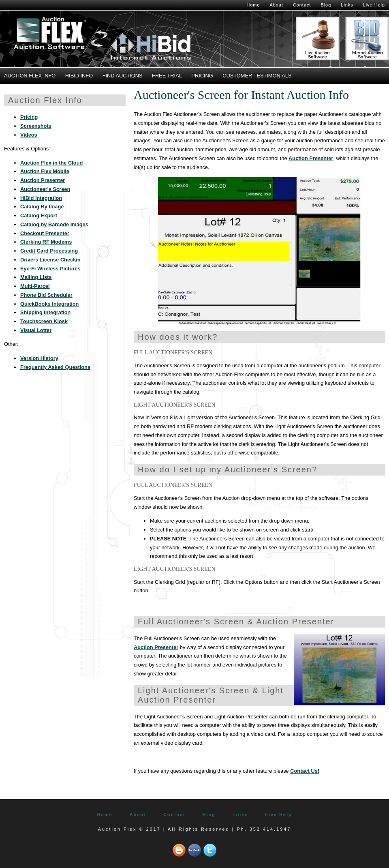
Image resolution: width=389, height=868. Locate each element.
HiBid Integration (41, 198)
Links (347, 5)
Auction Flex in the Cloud (51, 163)
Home (253, 5)
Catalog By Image (42, 207)
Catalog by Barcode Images (54, 224)
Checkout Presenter (45, 233)
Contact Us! (305, 771)
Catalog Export (39, 215)
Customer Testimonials (257, 76)
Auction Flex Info (30, 76)
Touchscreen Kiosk (44, 321)
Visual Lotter (36, 330)
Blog (326, 5)
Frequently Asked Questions (55, 367)
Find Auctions (123, 76)
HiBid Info (79, 76)
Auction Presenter (311, 158)
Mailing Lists (36, 277)
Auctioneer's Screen (45, 189)
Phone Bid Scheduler (46, 295)
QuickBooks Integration (49, 304)
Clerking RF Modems (46, 242)
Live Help (374, 5)
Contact (302, 5)
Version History (39, 358)
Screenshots (36, 126)
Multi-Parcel (35, 286)
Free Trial (167, 76)
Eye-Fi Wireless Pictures (50, 269)
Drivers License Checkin (50, 260)
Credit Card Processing (49, 251)
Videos (29, 135)
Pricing (202, 76)
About (276, 5)
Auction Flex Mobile (45, 171)
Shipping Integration (45, 312)
